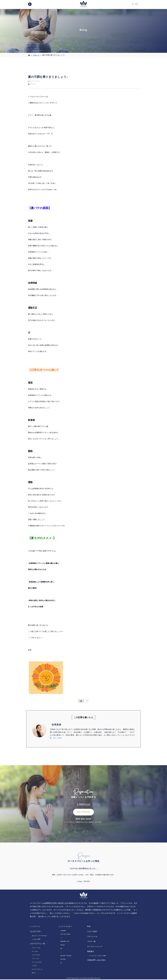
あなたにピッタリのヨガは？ (40, 936)
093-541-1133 (83, 819)
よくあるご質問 (36, 940)
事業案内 (91, 952)
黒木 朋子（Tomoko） (66, 956)
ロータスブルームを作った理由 (97, 956)
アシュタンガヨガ (37, 963)
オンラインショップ (95, 947)
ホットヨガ (35, 952)
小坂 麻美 (63, 931)
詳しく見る (57, 738)
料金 (89, 927)
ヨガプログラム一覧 (37, 944)
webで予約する (83, 812)
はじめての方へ (36, 932)
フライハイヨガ (36, 948)
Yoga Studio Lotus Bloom (79, 979)
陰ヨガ (34, 973)
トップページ (35, 927)
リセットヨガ (35, 959)
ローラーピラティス (37, 970)
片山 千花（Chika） (66, 935)
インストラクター (65, 927)
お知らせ (36, 55)
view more (83, 882)
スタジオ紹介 (92, 932)
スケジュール (92, 937)
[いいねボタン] (81, 701)
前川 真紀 (63, 960)
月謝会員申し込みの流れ (96, 961)
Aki (61, 949)
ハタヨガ (34, 966)
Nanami (63, 946)
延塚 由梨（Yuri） (65, 942)
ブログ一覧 (91, 942)
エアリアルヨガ (36, 956)
